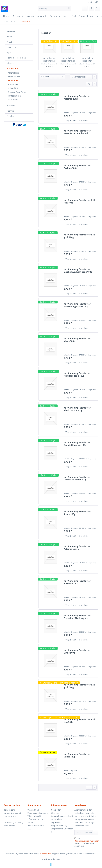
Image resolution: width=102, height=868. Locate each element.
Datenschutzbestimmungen (87, 841)
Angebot (10, 42)
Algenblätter (14, 73)
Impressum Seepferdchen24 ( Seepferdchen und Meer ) (62, 827)
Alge (9, 52)
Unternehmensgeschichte (62, 816)
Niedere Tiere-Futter (17, 92)
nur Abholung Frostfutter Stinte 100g (77, 513)
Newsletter (56, 810)
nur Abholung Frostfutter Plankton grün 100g (77, 375)
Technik (10, 111)
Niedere (10, 63)
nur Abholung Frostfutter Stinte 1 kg (77, 755)
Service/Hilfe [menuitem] (93, 2)
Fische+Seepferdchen (16, 58)
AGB (29, 829)
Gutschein (11, 47)
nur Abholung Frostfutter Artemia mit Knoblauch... (77, 132)
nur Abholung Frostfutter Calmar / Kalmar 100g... (77, 478)
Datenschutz (57, 819)
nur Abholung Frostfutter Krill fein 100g (80, 201)
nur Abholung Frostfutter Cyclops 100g (77, 167)
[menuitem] (54, 10)
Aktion (10, 37)
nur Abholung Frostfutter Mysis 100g (77, 340)
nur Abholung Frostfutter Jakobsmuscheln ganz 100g (78, 271)
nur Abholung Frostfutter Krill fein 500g (68, 60)
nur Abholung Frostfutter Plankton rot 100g (77, 409)
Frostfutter (13, 80)
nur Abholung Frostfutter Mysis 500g (77, 651)
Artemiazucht (14, 77)
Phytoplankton (14, 96)
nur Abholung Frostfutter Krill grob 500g (49, 60)
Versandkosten (45, 854)
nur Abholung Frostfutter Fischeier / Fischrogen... (77, 617)
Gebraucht (11, 31)
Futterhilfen (13, 84)
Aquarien (11, 106)
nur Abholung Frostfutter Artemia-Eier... (77, 548)
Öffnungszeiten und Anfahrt (36, 821)
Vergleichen (70, 120)
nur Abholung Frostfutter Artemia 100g (87, 60)
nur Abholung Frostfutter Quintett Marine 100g (77, 444)
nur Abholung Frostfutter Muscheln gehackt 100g (77, 305)
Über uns (55, 813)
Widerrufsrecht (34, 816)
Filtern (45, 77)
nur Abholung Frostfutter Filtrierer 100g (77, 582)
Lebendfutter (14, 88)
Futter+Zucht (13, 68)
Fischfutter (13, 100)
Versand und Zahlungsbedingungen (38, 811)
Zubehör (11, 116)
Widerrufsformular (36, 826)
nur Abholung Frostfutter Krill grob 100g (80, 236)
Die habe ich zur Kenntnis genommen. (87, 842)
